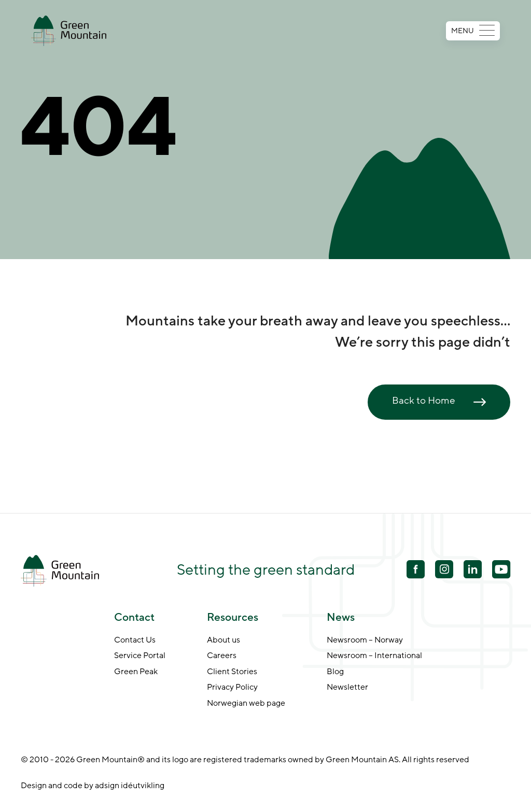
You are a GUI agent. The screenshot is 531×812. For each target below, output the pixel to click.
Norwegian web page (246, 704)
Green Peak (136, 672)
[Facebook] (416, 571)
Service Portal (140, 656)
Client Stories (232, 672)
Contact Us (135, 640)
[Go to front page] (69, 31)
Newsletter (347, 688)
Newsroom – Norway (365, 640)
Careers (222, 656)
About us (223, 640)
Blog (335, 672)
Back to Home (424, 401)
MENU (473, 31)
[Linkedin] (473, 571)
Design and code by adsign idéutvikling (93, 786)
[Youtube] (444, 569)
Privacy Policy (232, 688)
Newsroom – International (374, 656)
